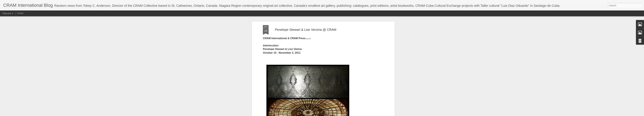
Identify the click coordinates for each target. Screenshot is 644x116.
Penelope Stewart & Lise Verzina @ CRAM (306, 30)
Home (20, 13)
